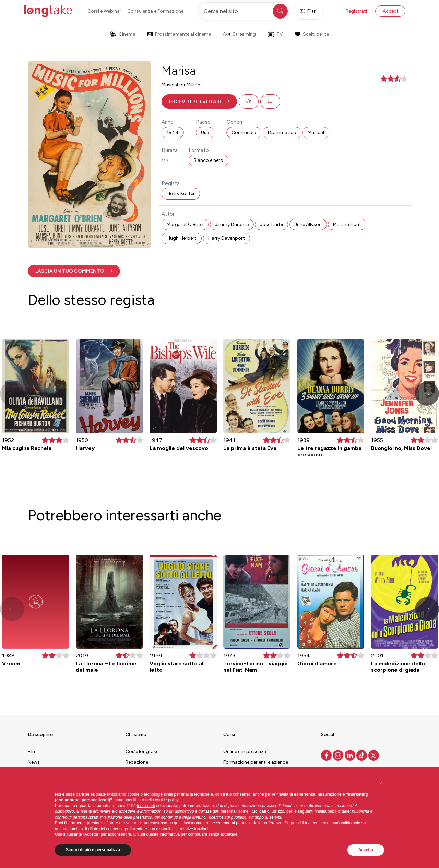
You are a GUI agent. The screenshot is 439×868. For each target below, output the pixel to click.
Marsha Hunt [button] (347, 224)
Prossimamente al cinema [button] (179, 34)
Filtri (308, 11)
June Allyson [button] (308, 224)
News (34, 762)
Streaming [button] (240, 34)
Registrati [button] (356, 11)
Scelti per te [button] (312, 34)
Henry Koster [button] (181, 194)
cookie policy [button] (167, 800)
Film (32, 752)
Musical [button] (316, 133)
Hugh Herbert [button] (182, 238)
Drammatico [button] (282, 133)
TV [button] (275, 34)
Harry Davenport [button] (227, 238)
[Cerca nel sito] (244, 11)
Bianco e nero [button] (209, 160)
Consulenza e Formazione (155, 11)
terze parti (146, 806)
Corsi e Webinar (104, 11)
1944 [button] (173, 133)
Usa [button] (205, 133)
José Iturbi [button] (271, 224)
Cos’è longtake (142, 752)
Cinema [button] (123, 34)
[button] (199, 102)
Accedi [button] (390, 11)
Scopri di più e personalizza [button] (93, 850)
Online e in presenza (245, 752)
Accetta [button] (366, 850)
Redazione (137, 762)
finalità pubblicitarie (332, 811)
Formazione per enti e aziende (256, 762)
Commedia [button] (244, 133)
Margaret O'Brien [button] (185, 224)
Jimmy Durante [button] (232, 224)
